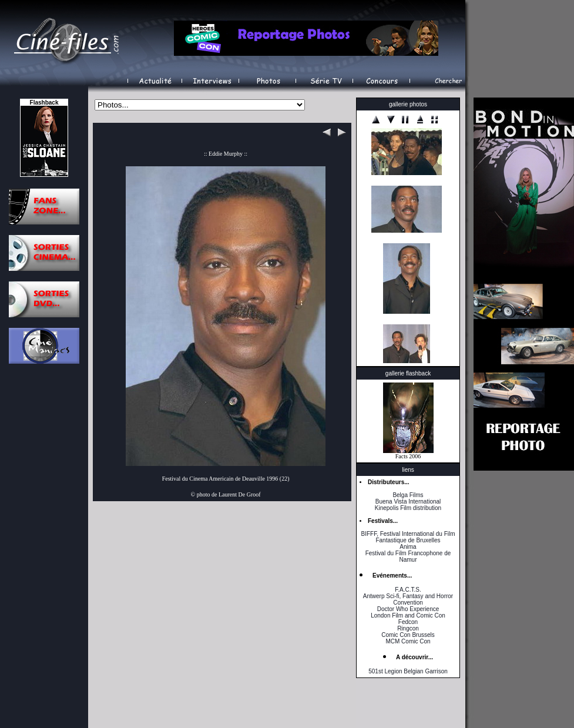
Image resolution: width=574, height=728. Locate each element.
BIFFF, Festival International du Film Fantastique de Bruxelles (408, 537)
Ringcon (408, 628)
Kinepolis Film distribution (408, 508)
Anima (408, 547)
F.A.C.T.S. (408, 590)
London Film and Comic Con (408, 615)
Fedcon (408, 622)
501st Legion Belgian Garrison (408, 671)
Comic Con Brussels (408, 635)
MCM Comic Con (408, 641)
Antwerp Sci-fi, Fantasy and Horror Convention (408, 599)
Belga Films (408, 495)
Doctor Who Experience (408, 609)
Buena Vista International (408, 501)
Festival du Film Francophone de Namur (408, 556)
